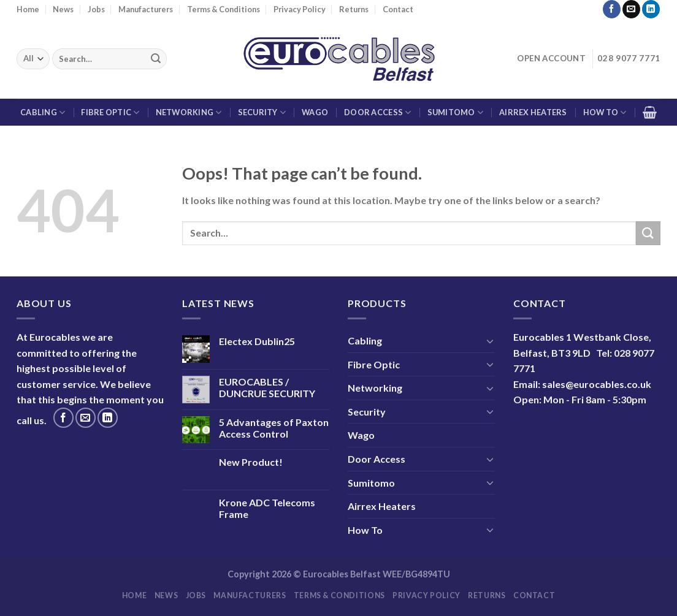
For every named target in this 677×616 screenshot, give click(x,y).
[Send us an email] (631, 9)
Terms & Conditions (224, 9)
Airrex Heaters (533, 112)
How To (605, 112)
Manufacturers (146, 9)
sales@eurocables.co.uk (597, 384)
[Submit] (156, 59)
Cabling (43, 112)
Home (28, 9)
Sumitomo (456, 112)
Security (262, 112)
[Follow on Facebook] (612, 9)
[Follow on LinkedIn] (651, 9)
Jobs (96, 9)
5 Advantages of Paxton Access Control (274, 428)
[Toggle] (490, 341)
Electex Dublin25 (257, 341)
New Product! (251, 462)
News (63, 9)
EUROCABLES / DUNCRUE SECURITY (267, 387)
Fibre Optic (110, 112)
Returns (354, 9)
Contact (398, 9)
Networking (189, 112)
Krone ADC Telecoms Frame (267, 508)
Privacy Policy (300, 9)
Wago (315, 112)
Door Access (377, 112)
